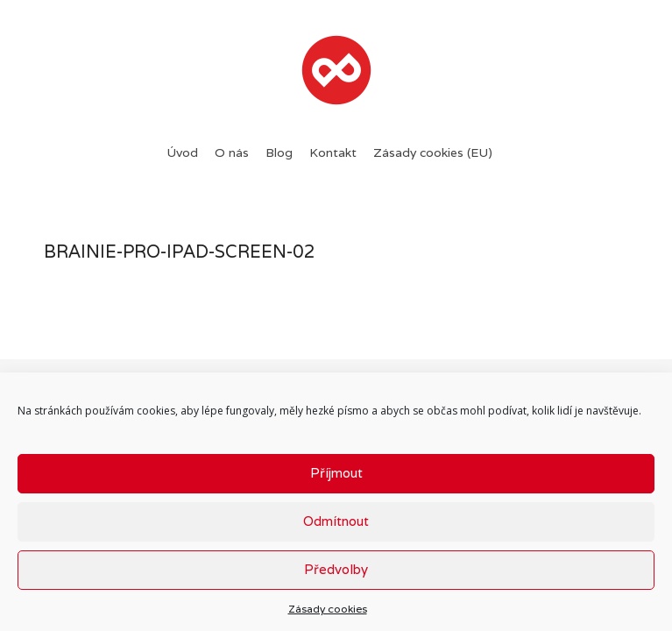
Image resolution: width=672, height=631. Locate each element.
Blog (279, 152)
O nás (232, 152)
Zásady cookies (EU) (433, 152)
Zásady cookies (328, 609)
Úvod (182, 152)
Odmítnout (336, 521)
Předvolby (336, 569)
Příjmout (336, 473)
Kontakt (333, 152)
